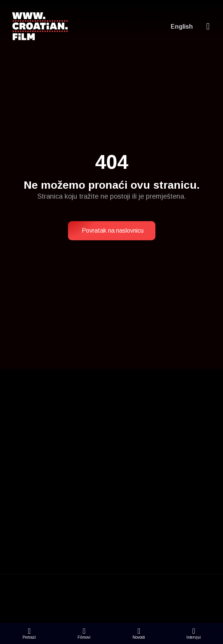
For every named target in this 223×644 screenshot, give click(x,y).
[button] (112, 231)
